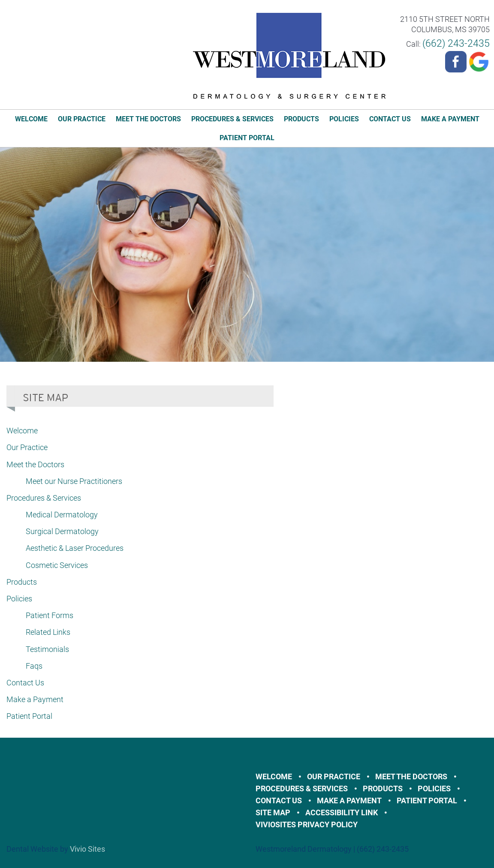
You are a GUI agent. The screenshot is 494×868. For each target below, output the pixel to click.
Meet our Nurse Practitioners (74, 481)
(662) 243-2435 (456, 44)
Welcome (31, 119)
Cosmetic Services (57, 565)
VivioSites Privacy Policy (307, 824)
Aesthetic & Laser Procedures (75, 548)
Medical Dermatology (62, 515)
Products (301, 119)
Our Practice (82, 119)
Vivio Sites (87, 849)
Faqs (34, 666)
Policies (344, 119)
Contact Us (390, 119)
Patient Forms (50, 615)
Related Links (48, 632)
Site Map (273, 812)
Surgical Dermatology (62, 531)
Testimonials (47, 649)
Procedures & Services (232, 119)
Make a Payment (450, 119)
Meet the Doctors (148, 119)
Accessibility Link (342, 812)
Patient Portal (247, 138)
